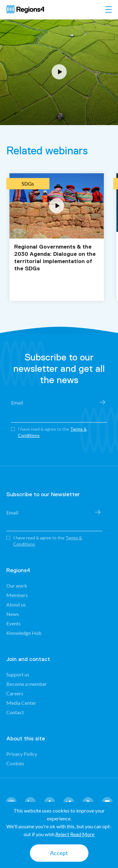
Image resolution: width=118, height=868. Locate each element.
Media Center (21, 703)
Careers (15, 693)
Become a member (27, 684)
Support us (18, 674)
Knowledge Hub (24, 633)
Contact (15, 712)
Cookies (15, 763)
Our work (17, 586)
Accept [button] (59, 853)
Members (17, 595)
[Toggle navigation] (109, 9)
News (13, 614)
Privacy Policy (22, 754)
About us (16, 604)
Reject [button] (62, 834)
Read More (82, 834)
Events (14, 623)
